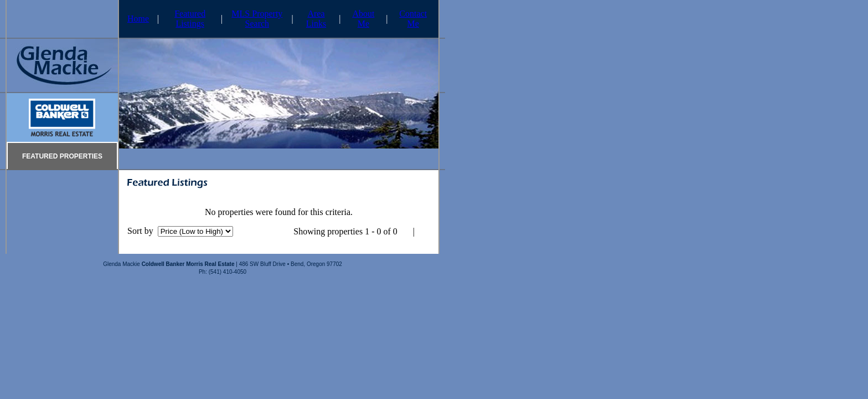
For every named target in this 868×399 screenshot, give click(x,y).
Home (138, 19)
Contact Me (413, 19)
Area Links (316, 19)
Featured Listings (190, 19)
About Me (363, 19)
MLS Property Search (257, 19)
